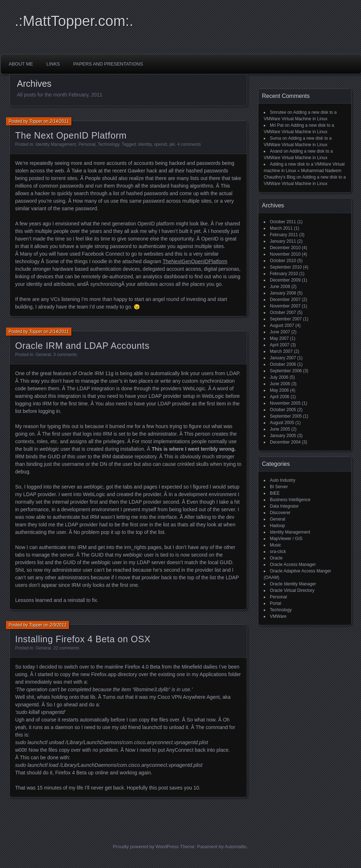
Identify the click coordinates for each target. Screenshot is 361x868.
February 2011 (284, 235)
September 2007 (286, 319)
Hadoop (277, 526)
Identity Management (56, 144)
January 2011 (283, 241)
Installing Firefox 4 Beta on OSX (83, 639)
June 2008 (280, 287)
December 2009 (285, 280)
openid (160, 144)
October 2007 (283, 312)
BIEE (275, 493)
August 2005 (282, 423)
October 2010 (283, 261)
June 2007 (280, 332)
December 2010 (285, 248)
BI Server (279, 487)
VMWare (278, 616)
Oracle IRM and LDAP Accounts (82, 346)
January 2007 (283, 358)
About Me (21, 64)
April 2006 (280, 397)
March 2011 (281, 228)
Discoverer (280, 513)
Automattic (236, 847)
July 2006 (279, 377)
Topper (36, 121)
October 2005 (283, 410)
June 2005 (280, 429)
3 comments (65, 355)
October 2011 (283, 222)
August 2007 (282, 325)
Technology (108, 144)
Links (53, 64)
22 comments (66, 648)
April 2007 (280, 345)
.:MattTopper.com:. (74, 21)
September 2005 (286, 416)
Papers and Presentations (108, 64)
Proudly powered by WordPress (146, 847)
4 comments (189, 144)
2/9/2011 (58, 625)
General (43, 355)
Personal (87, 144)
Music (275, 545)
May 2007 (279, 338)
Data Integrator (284, 506)
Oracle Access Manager (293, 565)
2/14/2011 (59, 121)
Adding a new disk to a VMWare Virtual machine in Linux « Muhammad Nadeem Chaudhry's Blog (304, 171)
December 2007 (285, 300)
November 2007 (285, 306)
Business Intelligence (290, 500)
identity (145, 144)
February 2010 (284, 274)
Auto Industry (283, 480)
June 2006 (280, 384)
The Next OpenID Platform (71, 135)
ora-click (278, 552)
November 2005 (285, 403)
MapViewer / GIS (286, 539)
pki (172, 144)
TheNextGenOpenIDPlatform (195, 261)
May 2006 (279, 390)
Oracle (276, 558)
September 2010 (286, 267)
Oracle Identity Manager (293, 584)
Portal (275, 603)
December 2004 (285, 442)
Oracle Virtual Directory (292, 590)
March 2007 (281, 351)
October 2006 (283, 364)
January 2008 (283, 293)
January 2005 (283, 436)
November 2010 (285, 254)
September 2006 (286, 371)
